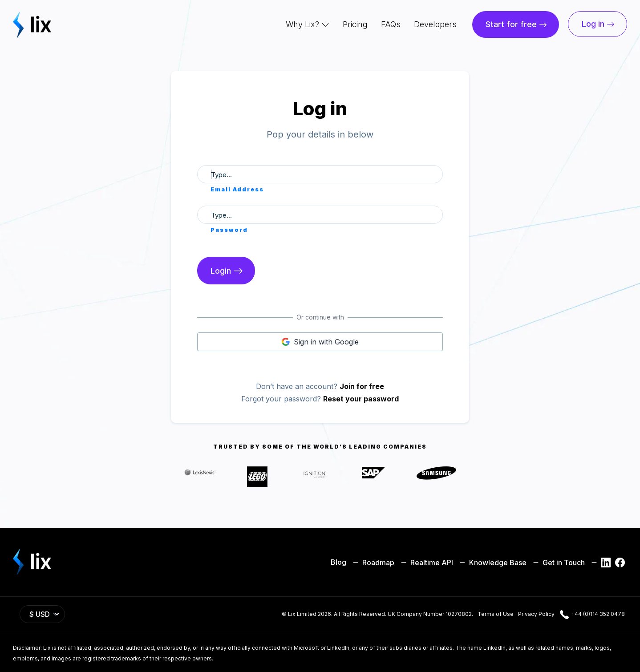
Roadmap (373, 562)
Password (229, 230)
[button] (308, 24)
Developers (435, 24)
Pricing (355, 24)
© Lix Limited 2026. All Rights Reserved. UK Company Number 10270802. (377, 614)
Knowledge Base (492, 562)
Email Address (237, 189)
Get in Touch (558, 562)
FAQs (391, 24)
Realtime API (426, 562)
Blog (338, 562)
